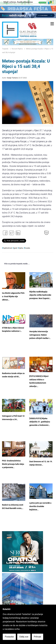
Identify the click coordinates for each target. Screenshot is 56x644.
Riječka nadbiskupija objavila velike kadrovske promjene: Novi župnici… (40, 295)
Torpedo (5, 49)
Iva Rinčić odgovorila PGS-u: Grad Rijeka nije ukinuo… (14, 296)
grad (15, 248)
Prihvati (37, 637)
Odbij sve (24, 637)
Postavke (9, 637)
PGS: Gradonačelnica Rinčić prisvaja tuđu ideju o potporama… (13, 464)
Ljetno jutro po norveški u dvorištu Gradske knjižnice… (40, 506)
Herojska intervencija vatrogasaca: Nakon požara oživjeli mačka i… (40, 335)
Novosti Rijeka (17, 49)
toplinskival (8, 248)
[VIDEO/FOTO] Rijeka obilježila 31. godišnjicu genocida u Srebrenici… (40, 422)
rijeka (21, 248)
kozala (27, 248)
